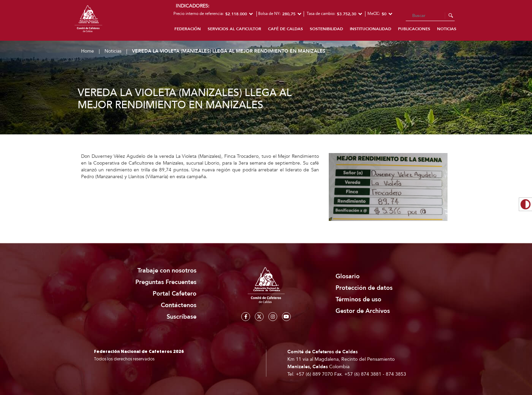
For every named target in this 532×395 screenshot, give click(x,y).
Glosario (348, 276)
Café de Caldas (286, 29)
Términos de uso (358, 299)
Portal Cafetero (175, 294)
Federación (188, 29)
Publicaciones (414, 29)
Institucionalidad (370, 29)
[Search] (430, 16)
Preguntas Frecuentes (166, 282)
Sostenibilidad (326, 29)
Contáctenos (179, 305)
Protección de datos (364, 288)
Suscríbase (182, 317)
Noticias (447, 29)
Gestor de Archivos (363, 311)
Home (88, 51)
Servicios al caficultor (234, 29)
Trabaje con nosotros (167, 271)
